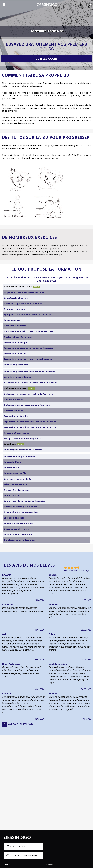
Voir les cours (47, 59)
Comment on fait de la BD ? (22, 287)
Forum (8, 865)
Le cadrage (14, 444)
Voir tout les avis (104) (20, 724)
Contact (50, 865)
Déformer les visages (19, 388)
